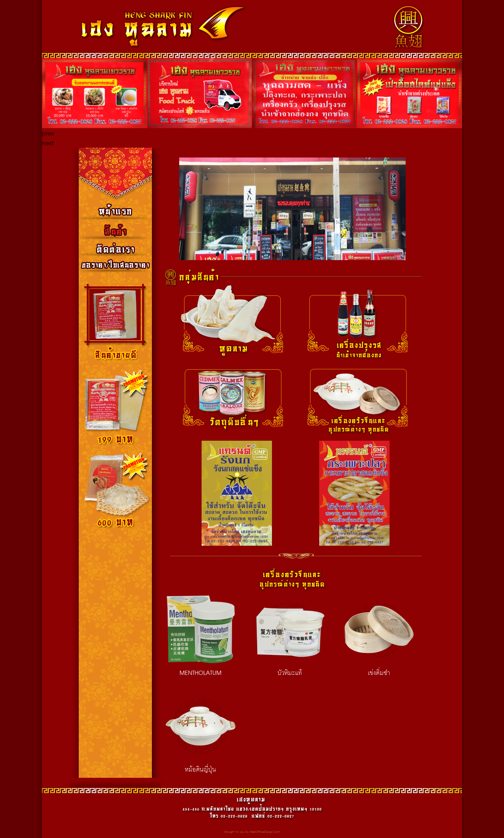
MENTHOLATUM (201, 636)
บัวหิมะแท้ (290, 636)
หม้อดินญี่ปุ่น (201, 732)
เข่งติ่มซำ (379, 636)
